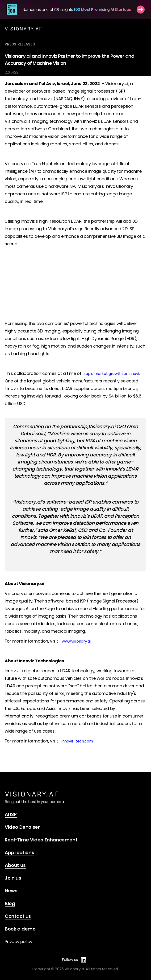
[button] (130, 29)
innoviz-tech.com (77, 741)
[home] (23, 29)
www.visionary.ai (76, 641)
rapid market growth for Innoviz (112, 374)
